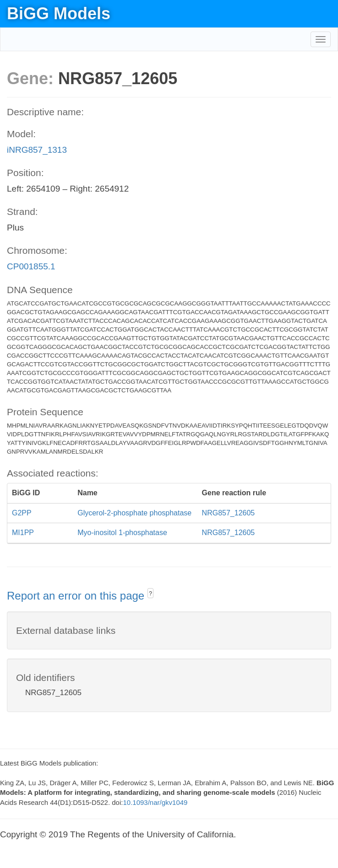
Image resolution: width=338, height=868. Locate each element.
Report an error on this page (77, 596)
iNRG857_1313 (37, 150)
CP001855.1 (31, 266)
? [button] (150, 594)
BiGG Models (59, 13)
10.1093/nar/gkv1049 (155, 802)
